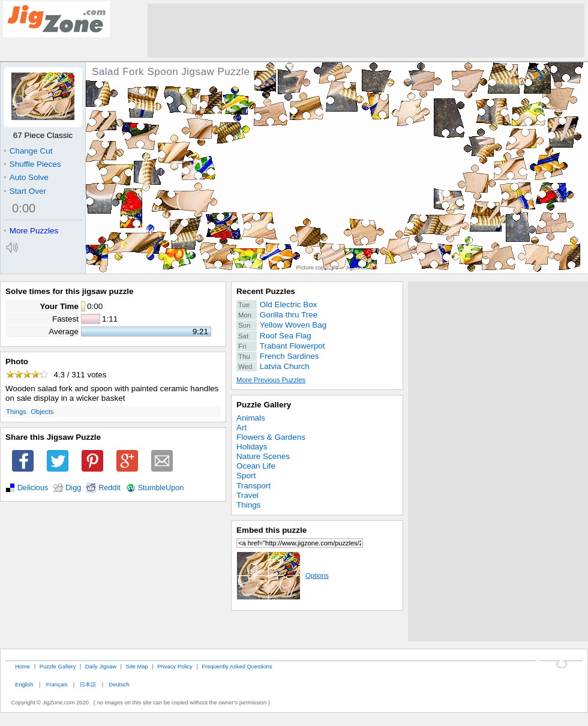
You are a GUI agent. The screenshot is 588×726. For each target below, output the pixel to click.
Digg (73, 488)
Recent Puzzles (266, 291)
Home (22, 666)
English (24, 684)
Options (283, 575)
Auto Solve (26, 177)
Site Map (137, 666)
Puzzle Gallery (264, 405)
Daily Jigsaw (101, 666)
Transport (253, 486)
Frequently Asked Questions (237, 666)
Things (16, 412)
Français (57, 684)
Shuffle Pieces (32, 164)
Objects (42, 412)
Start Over (25, 191)
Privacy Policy (175, 666)
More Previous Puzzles (271, 380)
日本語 (88, 684)
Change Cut (28, 151)
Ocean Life (256, 466)
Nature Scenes (263, 456)
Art (241, 427)
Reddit (109, 488)
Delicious (33, 488)
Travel (247, 495)
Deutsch (119, 684)
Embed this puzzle (271, 530)
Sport (246, 475)
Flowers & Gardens (271, 437)
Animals (251, 418)
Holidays (252, 447)
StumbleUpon (161, 488)
